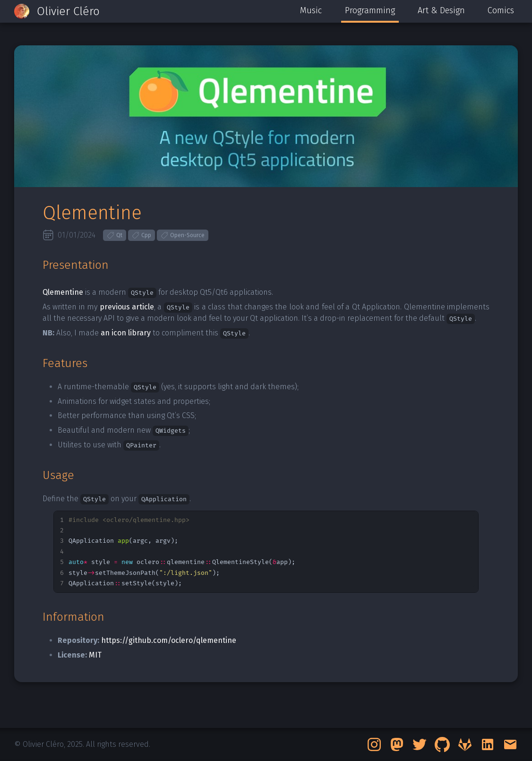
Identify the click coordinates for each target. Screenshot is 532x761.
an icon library (126, 333)
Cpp (142, 235)
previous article (127, 307)
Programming (370, 10)
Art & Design (441, 10)
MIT (95, 655)
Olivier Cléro (68, 11)
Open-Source (183, 235)
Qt (115, 235)
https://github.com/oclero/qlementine (169, 640)
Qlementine (63, 292)
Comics (501, 10)
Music (311, 10)
